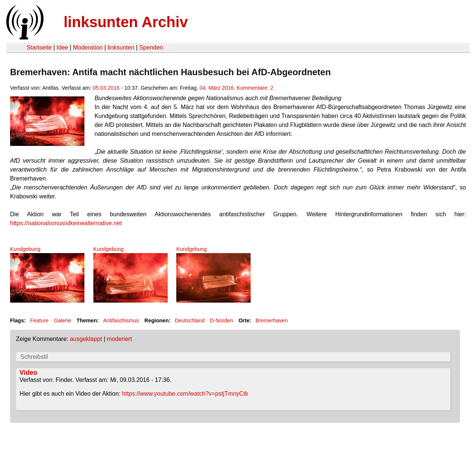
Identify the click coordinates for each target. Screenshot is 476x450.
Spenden (151, 47)
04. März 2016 (217, 88)
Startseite (39, 47)
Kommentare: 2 (255, 88)
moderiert (119, 339)
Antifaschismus (121, 320)
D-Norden (222, 320)
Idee (62, 47)
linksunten (121, 47)
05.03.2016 (106, 88)
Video (29, 373)
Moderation (88, 47)
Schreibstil (34, 357)
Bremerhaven (271, 320)
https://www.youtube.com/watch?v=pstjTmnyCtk (185, 394)
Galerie (62, 320)
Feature (39, 320)
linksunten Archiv (126, 22)
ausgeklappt (86, 339)
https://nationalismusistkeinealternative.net (66, 223)
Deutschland (190, 320)
